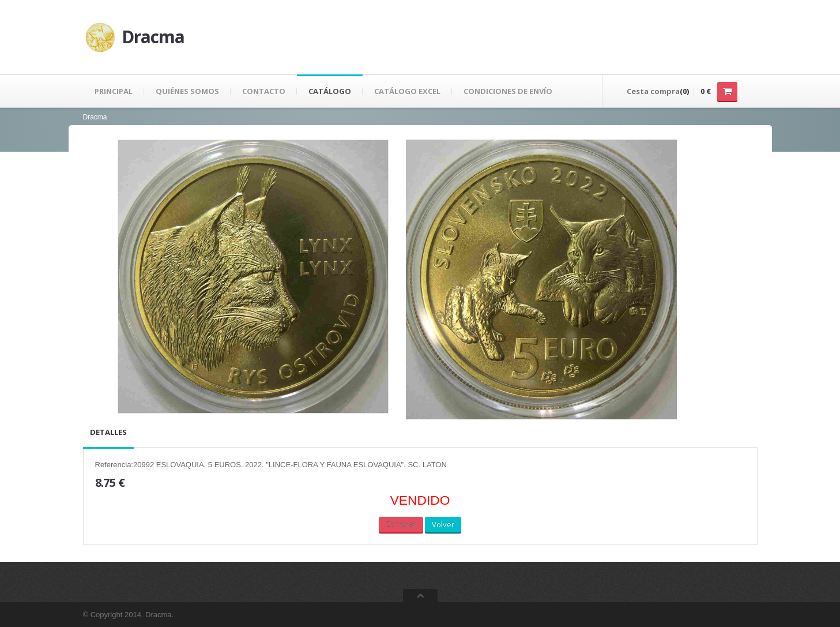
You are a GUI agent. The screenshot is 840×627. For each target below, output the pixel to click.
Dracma (95, 117)
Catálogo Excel (407, 91)
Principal (114, 91)
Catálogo (330, 91)
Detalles (108, 432)
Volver (443, 524)
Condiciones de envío (508, 91)
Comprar (401, 524)
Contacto (264, 91)
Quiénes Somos (187, 91)
